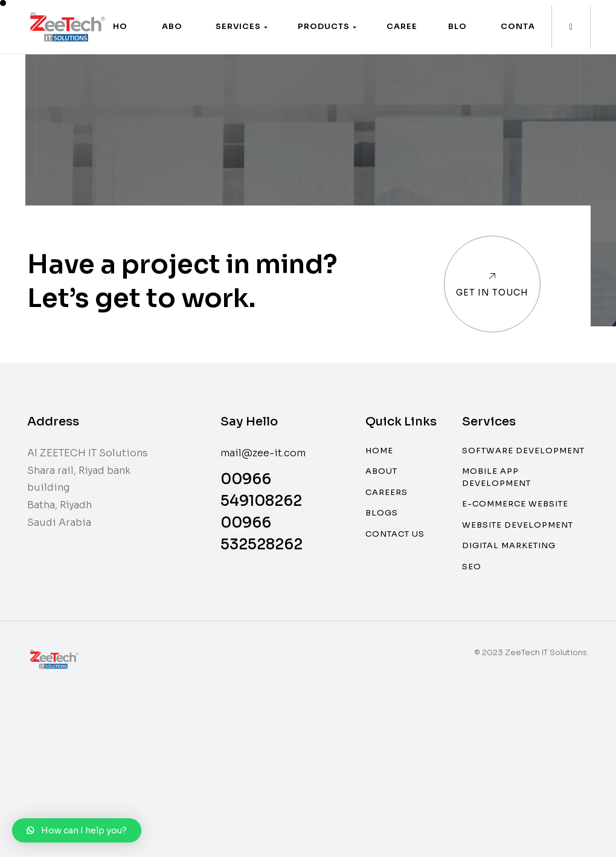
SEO (472, 567)
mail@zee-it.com (263, 453)
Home (379, 451)
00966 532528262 (261, 534)
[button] (242, 27)
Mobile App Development (496, 477)
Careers (387, 492)
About (381, 471)
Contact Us (395, 534)
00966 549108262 (261, 490)
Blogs (382, 513)
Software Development (523, 451)
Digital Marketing (509, 545)
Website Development (518, 525)
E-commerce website (515, 504)
